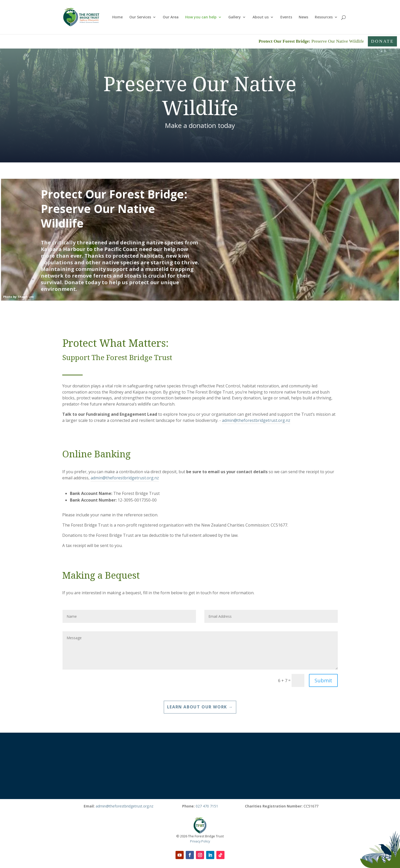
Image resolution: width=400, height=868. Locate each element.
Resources (324, 17)
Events (286, 17)
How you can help (201, 17)
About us (261, 17)
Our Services (140, 17)
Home (117, 17)
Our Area (171, 17)
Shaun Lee (26, 297)
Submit (323, 680)
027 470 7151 (207, 806)
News (303, 17)
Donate (382, 41)
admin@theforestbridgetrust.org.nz (256, 420)
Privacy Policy (200, 841)
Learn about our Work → (200, 707)
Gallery (235, 17)
